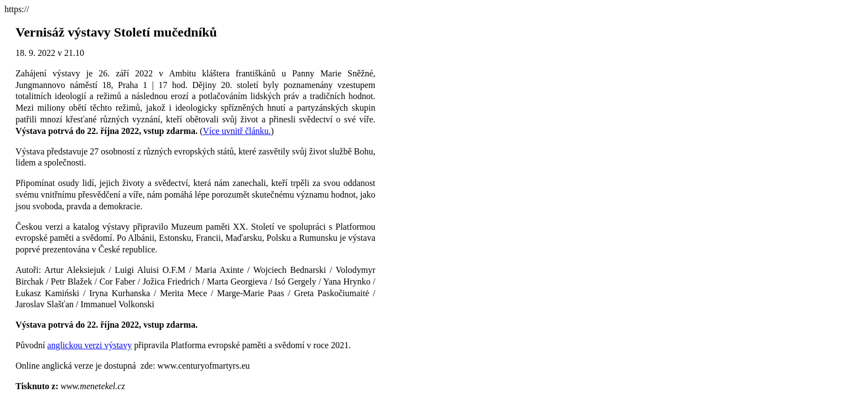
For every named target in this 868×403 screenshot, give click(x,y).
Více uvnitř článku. (237, 131)
